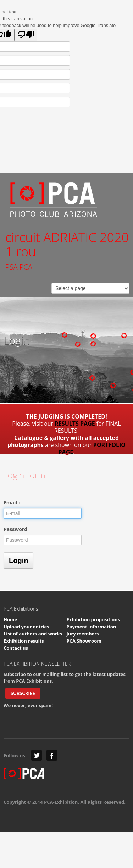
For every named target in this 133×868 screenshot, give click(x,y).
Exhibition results (24, 641)
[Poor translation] (26, 35)
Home (10, 619)
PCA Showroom (84, 641)
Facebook (52, 755)
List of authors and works (33, 634)
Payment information (92, 627)
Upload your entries (26, 627)
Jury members (83, 634)
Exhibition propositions (93, 619)
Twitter (37, 755)
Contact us (16, 648)
